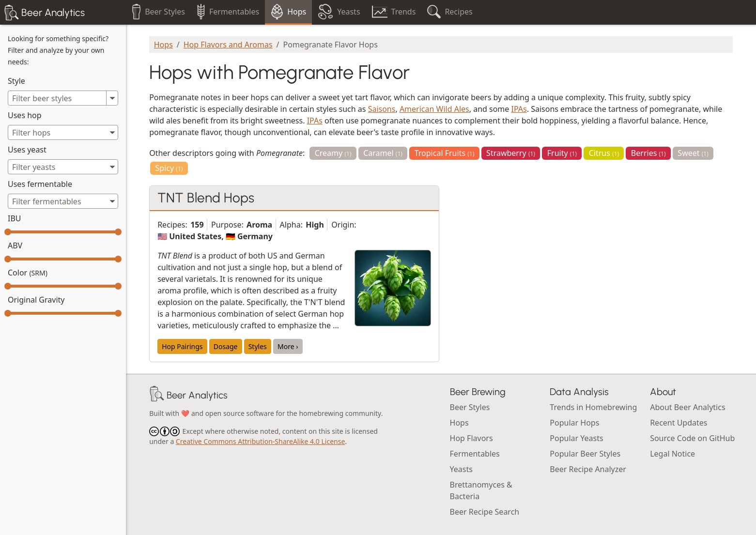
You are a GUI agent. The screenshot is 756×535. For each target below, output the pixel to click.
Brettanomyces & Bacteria (481, 490)
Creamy (333, 153)
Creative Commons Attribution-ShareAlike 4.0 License (260, 441)
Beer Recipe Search (485, 512)
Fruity (562, 153)
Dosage (226, 346)
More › (288, 346)
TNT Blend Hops (206, 198)
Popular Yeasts (576, 438)
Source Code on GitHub (692, 438)
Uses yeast (27, 150)
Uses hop (25, 115)
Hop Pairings (182, 346)
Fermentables (475, 454)
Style (16, 81)
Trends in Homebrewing (593, 407)
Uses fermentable (40, 184)
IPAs (519, 109)
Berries (648, 153)
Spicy (169, 168)
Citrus (604, 153)
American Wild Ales (434, 109)
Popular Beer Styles (585, 454)
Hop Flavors (471, 438)
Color (28, 273)
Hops (163, 45)
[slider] (8, 232)
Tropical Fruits (445, 153)
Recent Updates (679, 423)
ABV (15, 245)
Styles (258, 346)
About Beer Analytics (687, 407)
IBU (15, 218)
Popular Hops (574, 423)
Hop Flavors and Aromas (228, 45)
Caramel (383, 153)
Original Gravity (36, 300)
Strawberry (511, 153)
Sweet (693, 153)
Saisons (382, 109)
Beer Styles (470, 407)
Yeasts (461, 469)
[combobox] (63, 132)
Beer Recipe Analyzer (588, 469)
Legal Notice (672, 454)
